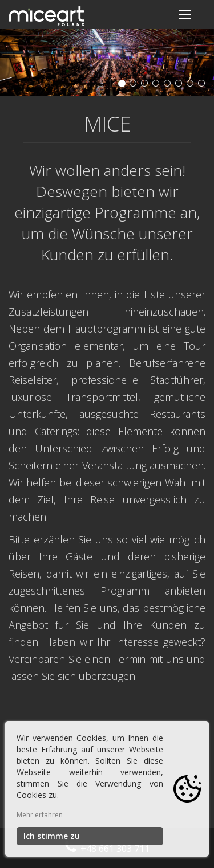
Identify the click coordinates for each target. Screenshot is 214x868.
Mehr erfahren (40, 815)
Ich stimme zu (52, 836)
